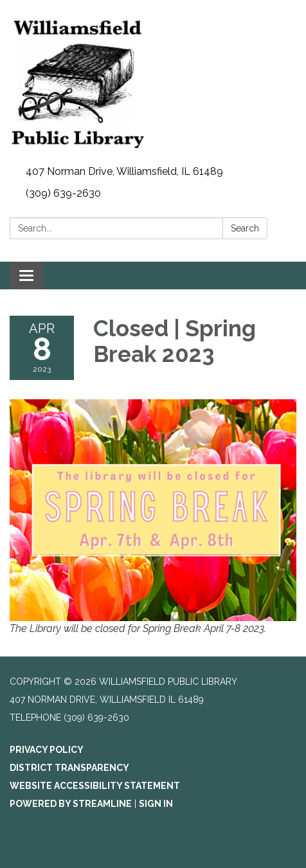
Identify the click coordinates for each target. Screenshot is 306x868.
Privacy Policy (47, 750)
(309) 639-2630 (63, 193)
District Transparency (69, 768)
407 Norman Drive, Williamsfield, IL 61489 (124, 171)
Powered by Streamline (71, 804)
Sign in (156, 804)
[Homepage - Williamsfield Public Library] (153, 80)
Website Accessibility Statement (95, 786)
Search (245, 228)
